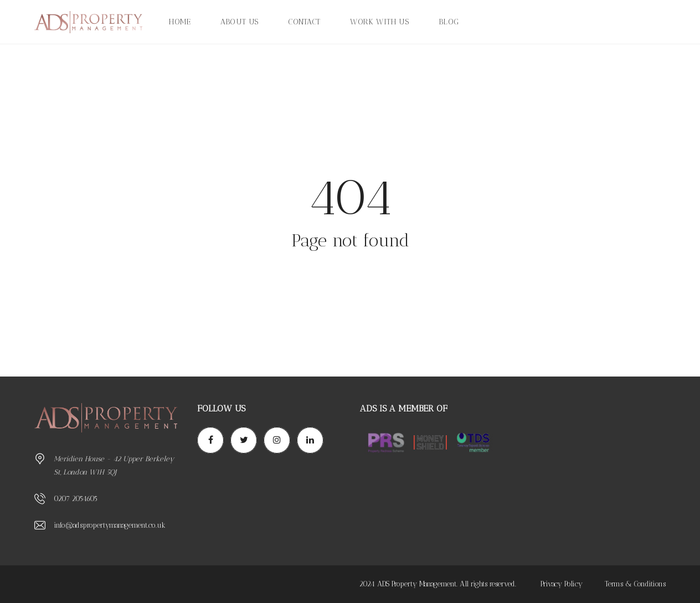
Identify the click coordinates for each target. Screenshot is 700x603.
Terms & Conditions (635, 584)
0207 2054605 (76, 499)
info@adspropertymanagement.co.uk (110, 525)
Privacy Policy (562, 584)
